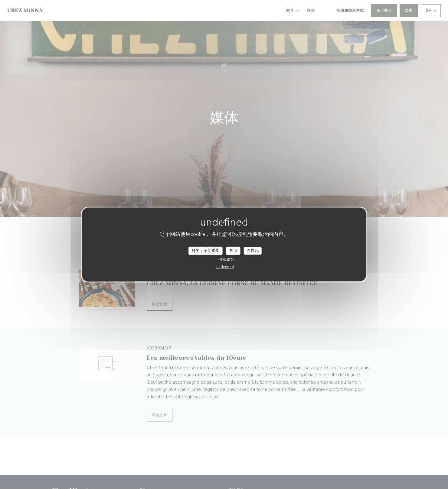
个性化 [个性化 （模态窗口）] (253, 250)
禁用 (233, 250)
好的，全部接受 (206, 250)
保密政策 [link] (226, 259)
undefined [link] (225, 267)
